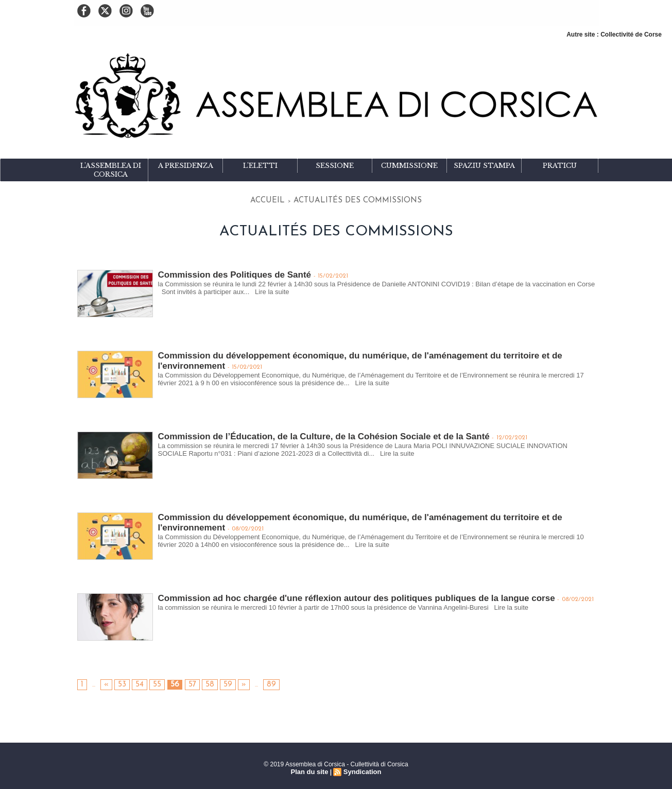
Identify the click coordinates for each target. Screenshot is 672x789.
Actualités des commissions (351, 199)
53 (119, 682)
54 (135, 682)
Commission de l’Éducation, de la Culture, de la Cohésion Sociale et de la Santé (314, 433)
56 (166, 682)
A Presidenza (186, 166)
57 (181, 682)
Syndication (361, 769)
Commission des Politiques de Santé (230, 271)
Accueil (295, 199)
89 (252, 682)
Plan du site (311, 769)
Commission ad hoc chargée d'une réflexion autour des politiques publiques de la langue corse (345, 595)
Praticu (560, 166)
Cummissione (409, 166)
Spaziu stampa (484, 166)
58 (197, 682)
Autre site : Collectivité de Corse (614, 35)
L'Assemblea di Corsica (111, 170)
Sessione (335, 166)
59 (212, 682)
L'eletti (260, 166)
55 (150, 682)
